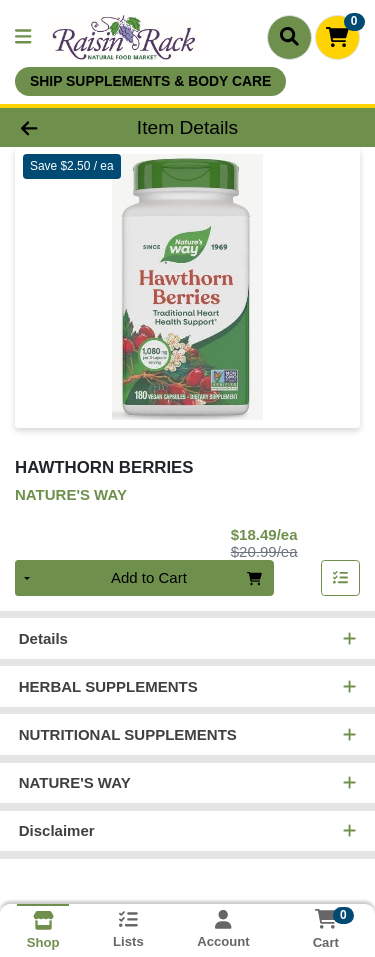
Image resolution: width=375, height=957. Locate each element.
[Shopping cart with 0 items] (337, 37)
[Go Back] (58, 127)
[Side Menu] (23, 37)
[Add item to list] (341, 579)
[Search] (289, 37)
